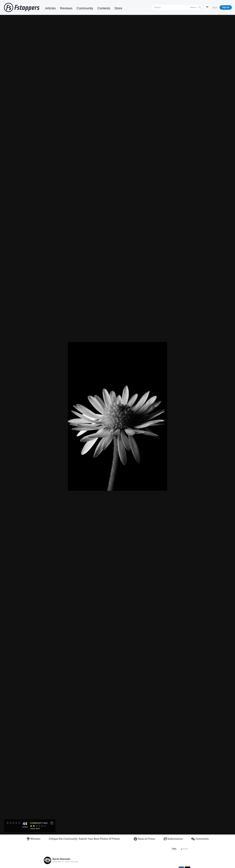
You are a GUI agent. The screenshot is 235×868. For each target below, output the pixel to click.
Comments (200, 839)
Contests (104, 8)
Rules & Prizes (144, 839)
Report (184, 849)
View (174, 849)
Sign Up (226, 7)
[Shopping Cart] (207, 7)
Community (85, 8)
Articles (50, 8)
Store (118, 8)
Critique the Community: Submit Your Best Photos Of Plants (84, 839)
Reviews (66, 8)
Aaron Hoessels (61, 859)
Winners (33, 839)
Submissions (173, 839)
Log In (215, 7)
